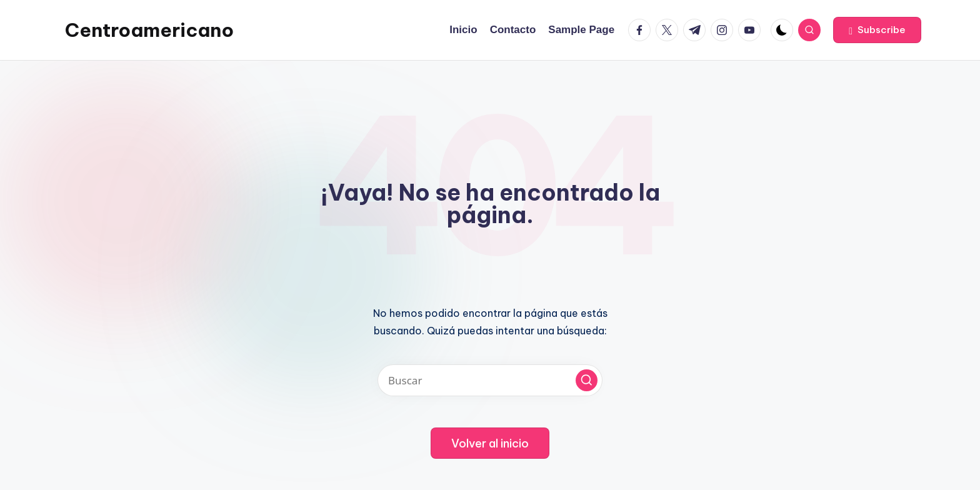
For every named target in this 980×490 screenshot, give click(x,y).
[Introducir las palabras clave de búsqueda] (490, 380)
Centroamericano (149, 30)
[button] (877, 30)
